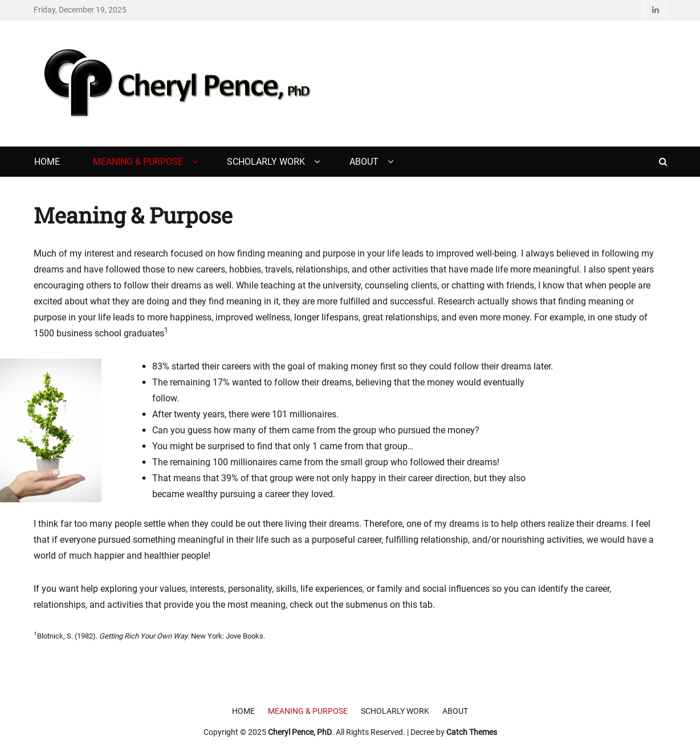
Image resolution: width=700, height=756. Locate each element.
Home (47, 162)
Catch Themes (472, 732)
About (364, 162)
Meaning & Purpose (138, 162)
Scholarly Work (266, 162)
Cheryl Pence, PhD (300, 732)
